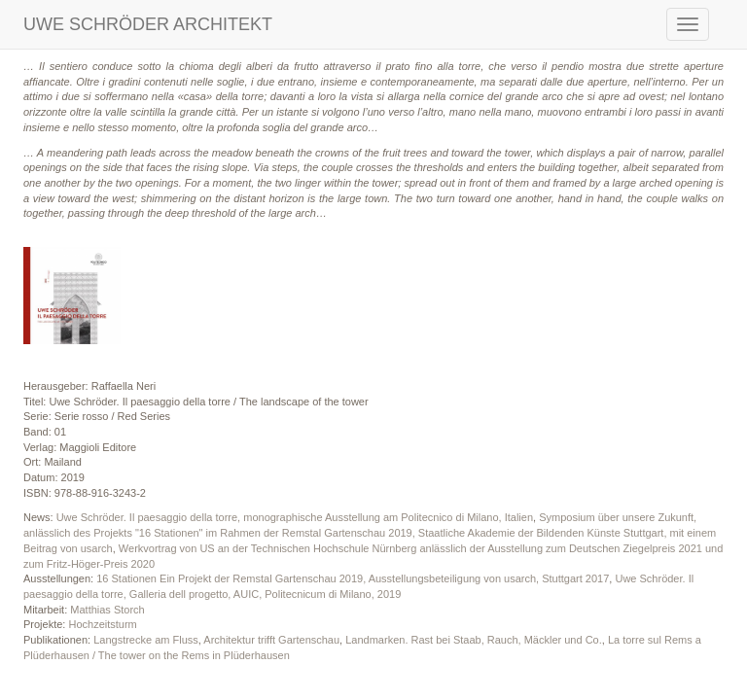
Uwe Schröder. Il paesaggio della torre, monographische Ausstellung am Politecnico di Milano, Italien (295, 517)
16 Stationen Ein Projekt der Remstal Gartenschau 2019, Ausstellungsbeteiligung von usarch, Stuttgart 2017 (353, 578)
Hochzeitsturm (102, 624)
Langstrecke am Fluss (146, 640)
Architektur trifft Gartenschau (271, 640)
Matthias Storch (107, 610)
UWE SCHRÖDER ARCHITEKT (148, 24)
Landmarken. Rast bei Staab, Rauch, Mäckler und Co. (474, 640)
